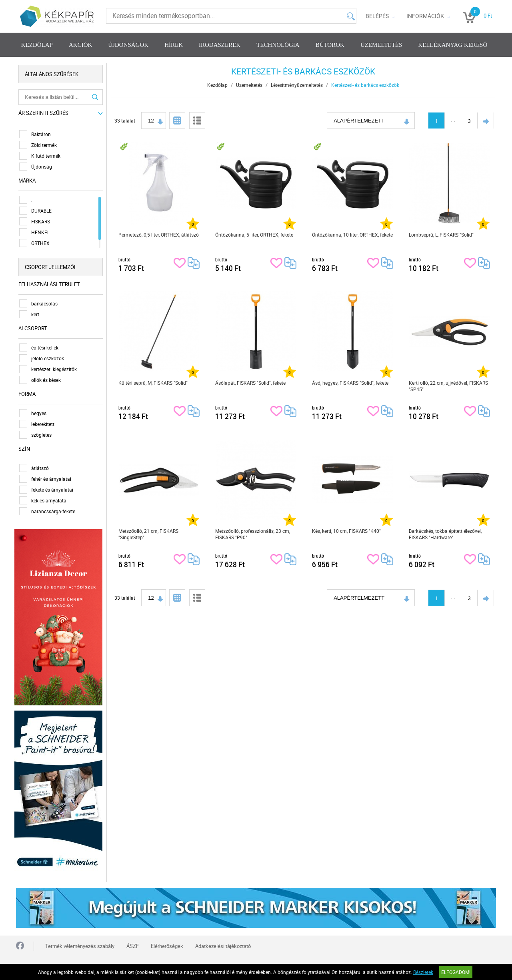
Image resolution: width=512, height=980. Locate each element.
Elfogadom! (456, 972)
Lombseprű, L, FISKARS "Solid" (442, 235)
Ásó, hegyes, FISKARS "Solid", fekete (351, 383)
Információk (425, 16)
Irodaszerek (220, 45)
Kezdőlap (37, 45)
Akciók (80, 45)
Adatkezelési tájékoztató (223, 943)
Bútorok (330, 45)
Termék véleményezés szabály (80, 943)
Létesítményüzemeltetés (297, 85)
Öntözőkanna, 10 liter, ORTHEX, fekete (353, 235)
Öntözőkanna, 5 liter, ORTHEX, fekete (255, 235)
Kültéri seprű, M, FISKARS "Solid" (153, 383)
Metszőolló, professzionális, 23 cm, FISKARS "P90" (253, 534)
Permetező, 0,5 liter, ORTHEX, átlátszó (159, 235)
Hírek (174, 45)
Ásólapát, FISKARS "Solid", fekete (251, 383)
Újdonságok (128, 45)
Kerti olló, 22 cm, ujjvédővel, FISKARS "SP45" (449, 386)
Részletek (423, 972)
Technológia (278, 45)
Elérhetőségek (167, 943)
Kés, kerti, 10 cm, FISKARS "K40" (347, 531)
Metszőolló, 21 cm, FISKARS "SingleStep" (149, 534)
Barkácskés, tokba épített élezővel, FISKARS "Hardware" (446, 534)
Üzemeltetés (381, 45)
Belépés (377, 16)
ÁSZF (133, 943)
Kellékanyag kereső (453, 45)
